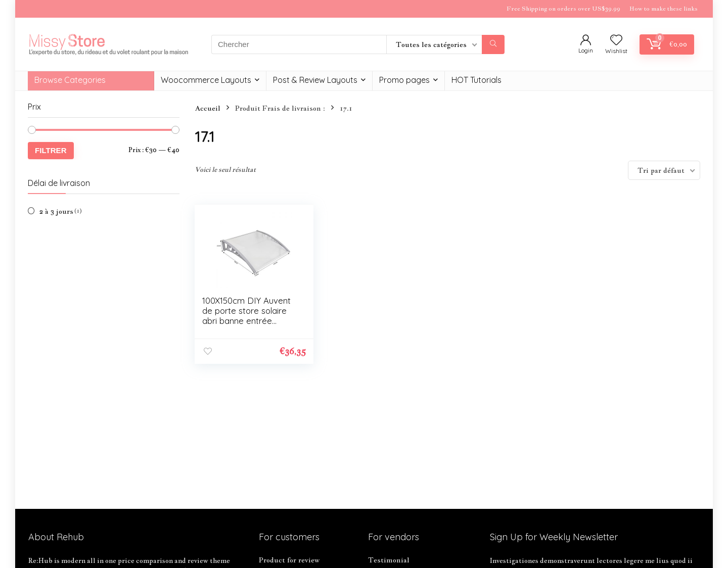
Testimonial (389, 560)
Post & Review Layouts (315, 80)
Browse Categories (70, 80)
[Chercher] (493, 44)
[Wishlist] (616, 40)
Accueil (208, 108)
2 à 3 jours (56, 211)
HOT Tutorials (476, 80)
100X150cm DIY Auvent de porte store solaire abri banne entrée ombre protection (246, 316)
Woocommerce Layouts (206, 80)
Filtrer (51, 150)
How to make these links (664, 9)
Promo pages (404, 80)
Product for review (289, 560)
